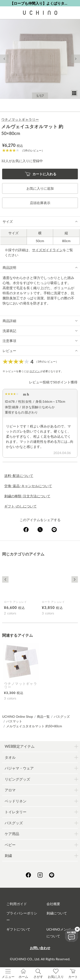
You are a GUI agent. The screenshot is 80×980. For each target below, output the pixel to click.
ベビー (10, 845)
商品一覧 (43, 716)
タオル (10, 757)
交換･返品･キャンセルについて (28, 486)
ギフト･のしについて (20, 506)
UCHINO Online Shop (18, 716)
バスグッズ (62, 716)
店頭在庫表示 (40, 203)
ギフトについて (18, 929)
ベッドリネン (16, 801)
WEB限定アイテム (20, 746)
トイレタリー (16, 812)
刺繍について (57, 913)
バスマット (14, 721)
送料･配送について (19, 476)
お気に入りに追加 (40, 188)
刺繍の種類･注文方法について (27, 496)
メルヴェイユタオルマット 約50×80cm (34, 726)
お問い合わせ (40, 948)
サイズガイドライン (47, 250)
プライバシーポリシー (22, 916)
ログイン (35, 371)
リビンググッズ (17, 779)
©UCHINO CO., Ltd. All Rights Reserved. (40, 959)
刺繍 (8, 856)
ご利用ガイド (17, 904)
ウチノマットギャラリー (20, 119)
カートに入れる (41, 174)
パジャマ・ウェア (19, 768)
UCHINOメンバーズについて (62, 933)
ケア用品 (12, 834)
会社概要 (53, 904)
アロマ (10, 790)
